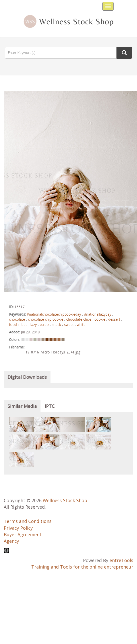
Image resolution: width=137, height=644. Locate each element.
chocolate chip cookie (46, 319)
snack (57, 325)
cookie (100, 319)
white (81, 325)
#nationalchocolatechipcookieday (54, 314)
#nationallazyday (98, 314)
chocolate (17, 319)
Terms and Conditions (28, 521)
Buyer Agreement (23, 534)
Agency (11, 541)
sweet (69, 325)
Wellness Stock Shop (65, 500)
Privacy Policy (18, 528)
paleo (45, 325)
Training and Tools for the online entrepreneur (82, 567)
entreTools (121, 560)
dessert (115, 319)
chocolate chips (79, 319)
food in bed (19, 325)
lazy (34, 325)
